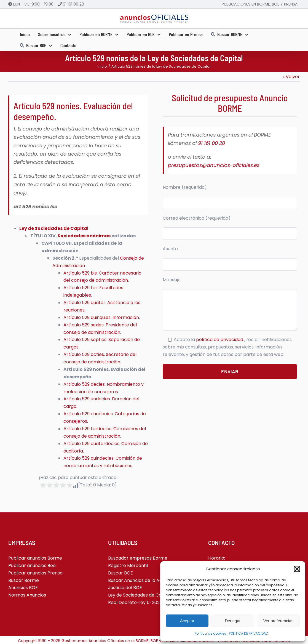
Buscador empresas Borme (138, 558)
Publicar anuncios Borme (35, 558)
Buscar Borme (24, 580)
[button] (297, 569)
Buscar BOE (120, 573)
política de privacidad (220, 340)
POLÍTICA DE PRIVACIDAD (248, 633)
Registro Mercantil (128, 566)
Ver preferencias (278, 621)
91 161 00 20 (73, 4)
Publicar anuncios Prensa (35, 573)
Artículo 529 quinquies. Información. (102, 317)
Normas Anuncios (27, 595)
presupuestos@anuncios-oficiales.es (214, 165)
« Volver (291, 77)
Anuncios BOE (23, 588)
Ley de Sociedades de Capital (54, 228)
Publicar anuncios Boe (32, 566)
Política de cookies (210, 633)
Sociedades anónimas (84, 236)
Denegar (233, 621)
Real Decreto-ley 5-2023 (135, 602)
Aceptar (187, 621)
